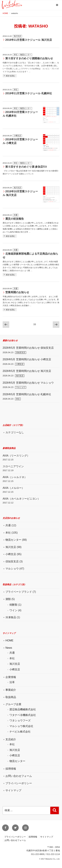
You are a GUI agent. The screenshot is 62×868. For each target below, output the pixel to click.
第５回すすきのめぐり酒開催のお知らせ (29, 58)
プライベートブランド (19, 592)
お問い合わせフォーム (19, 776)
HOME (9, 640)
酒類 (8, 599)
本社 (16, 55)
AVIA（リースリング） (16, 456)
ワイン (13, 610)
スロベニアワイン (13, 466)
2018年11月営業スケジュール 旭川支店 (29, 40)
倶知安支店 (21, 353)
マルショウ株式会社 (21, 726)
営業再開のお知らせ (17, 292)
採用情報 (11, 769)
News (9, 648)
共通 (16, 215)
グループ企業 (13, 704)
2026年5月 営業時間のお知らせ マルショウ (28, 383)
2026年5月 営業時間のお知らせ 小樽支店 (27, 359)
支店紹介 (11, 739)
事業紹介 (11, 690)
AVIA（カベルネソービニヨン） (21, 499)
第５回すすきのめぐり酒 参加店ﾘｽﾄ (26, 167)
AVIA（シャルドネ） (15, 477)
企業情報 (11, 677)
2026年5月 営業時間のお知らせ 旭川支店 (27, 371)
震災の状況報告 (15, 219)
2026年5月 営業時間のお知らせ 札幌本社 (27, 394)
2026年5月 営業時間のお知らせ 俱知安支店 (28, 348)
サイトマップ (13, 790)
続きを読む (10, 76)
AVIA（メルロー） (13, 488)
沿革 (12, 682)
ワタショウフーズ (20, 720)
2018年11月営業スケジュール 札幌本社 (29, 93)
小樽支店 (17, 136)
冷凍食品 (11, 617)
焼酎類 (13, 605)
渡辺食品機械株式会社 (23, 709)
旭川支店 (17, 36)
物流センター (26, 55)
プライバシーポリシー (19, 783)
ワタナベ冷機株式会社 (23, 715)
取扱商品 (11, 697)
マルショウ (21, 387)
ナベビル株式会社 (20, 732)
